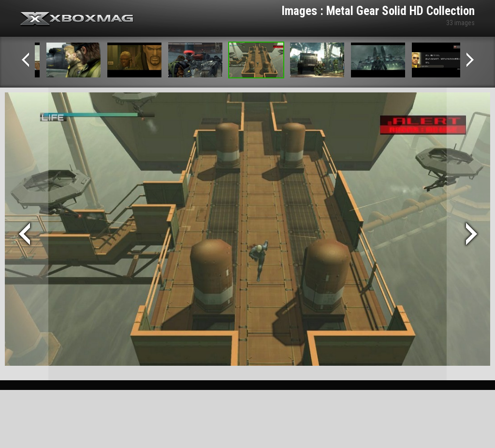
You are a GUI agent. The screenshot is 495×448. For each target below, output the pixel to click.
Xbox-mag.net (77, 19)
